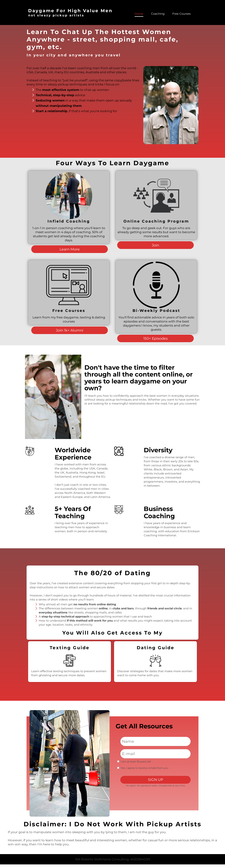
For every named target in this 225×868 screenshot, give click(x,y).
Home (139, 14)
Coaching (158, 14)
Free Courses (181, 14)
